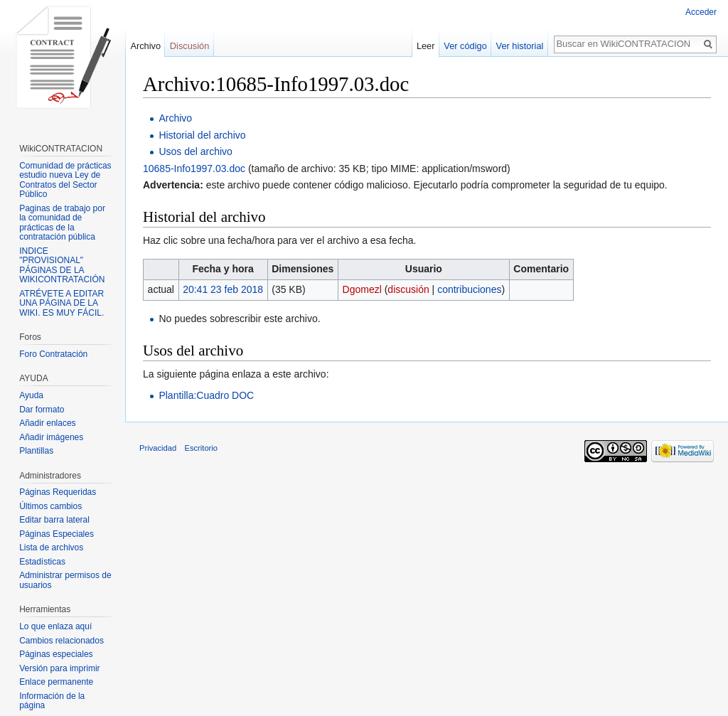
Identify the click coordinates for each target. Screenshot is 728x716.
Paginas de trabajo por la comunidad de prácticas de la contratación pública (62, 223)
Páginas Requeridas (58, 492)
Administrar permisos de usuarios (65, 580)
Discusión (189, 46)
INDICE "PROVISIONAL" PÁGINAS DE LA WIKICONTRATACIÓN (62, 266)
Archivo (175, 118)
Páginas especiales (56, 654)
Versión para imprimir (59, 668)
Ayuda (31, 395)
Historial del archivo (202, 135)
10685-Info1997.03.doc (194, 169)
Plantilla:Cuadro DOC (206, 395)
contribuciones (469, 289)
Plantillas (36, 451)
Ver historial (520, 46)
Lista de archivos (51, 547)
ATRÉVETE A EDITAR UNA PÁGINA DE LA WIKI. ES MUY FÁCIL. (61, 303)
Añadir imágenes (51, 437)
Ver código (465, 46)
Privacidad (158, 448)
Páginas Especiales (57, 534)
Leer (426, 46)
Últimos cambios (50, 506)
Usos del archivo (196, 151)
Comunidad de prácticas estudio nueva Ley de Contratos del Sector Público (65, 180)
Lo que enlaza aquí (55, 626)
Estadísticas (42, 562)
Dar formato (42, 410)
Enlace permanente (56, 682)
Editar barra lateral (54, 520)
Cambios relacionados (61, 641)
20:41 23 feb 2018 (223, 289)
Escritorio (201, 448)
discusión (408, 289)
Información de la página (52, 701)
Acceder (701, 12)
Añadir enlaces (47, 423)
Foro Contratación (53, 354)
